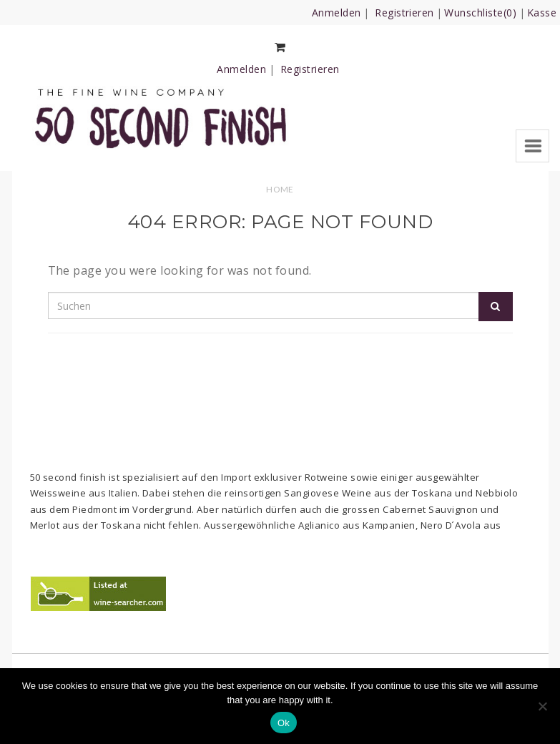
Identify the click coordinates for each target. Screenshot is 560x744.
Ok (284, 723)
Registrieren (404, 13)
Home (280, 189)
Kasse (542, 13)
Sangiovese (311, 493)
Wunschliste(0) (480, 13)
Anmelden (337, 13)
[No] (542, 706)
